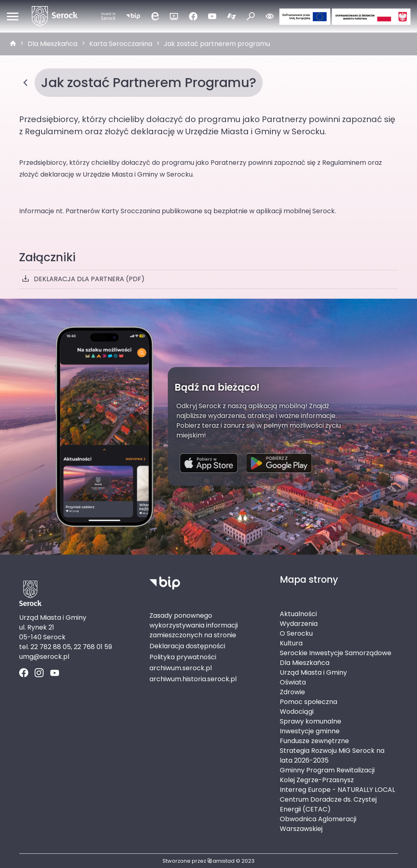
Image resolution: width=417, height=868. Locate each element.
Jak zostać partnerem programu (217, 44)
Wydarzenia (299, 624)
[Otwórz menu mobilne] (13, 16)
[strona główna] (13, 44)
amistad (221, 861)
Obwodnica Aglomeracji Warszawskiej (318, 824)
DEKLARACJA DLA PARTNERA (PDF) (83, 279)
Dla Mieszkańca (53, 44)
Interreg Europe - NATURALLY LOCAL (337, 790)
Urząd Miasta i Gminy (313, 672)
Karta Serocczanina (121, 44)
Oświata (293, 682)
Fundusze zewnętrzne (314, 741)
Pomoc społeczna (308, 702)
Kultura (291, 643)
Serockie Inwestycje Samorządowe (336, 653)
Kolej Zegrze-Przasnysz (317, 780)
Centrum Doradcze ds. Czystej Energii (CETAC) (328, 804)
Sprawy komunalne (311, 721)
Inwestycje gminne (310, 731)
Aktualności (298, 614)
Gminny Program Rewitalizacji (327, 770)
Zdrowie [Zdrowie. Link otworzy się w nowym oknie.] (292, 692)
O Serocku (296, 633)
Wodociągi (297, 712)
